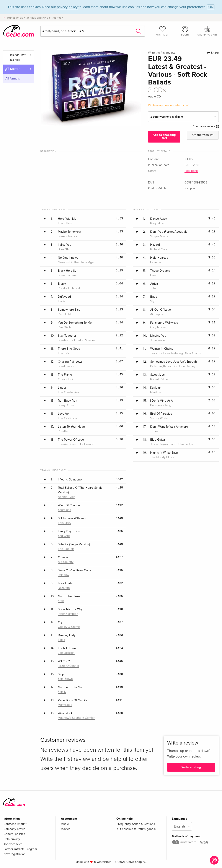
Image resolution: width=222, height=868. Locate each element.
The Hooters (66, 549)
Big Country (66, 562)
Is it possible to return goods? (136, 829)
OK (211, 7)
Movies (66, 829)
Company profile (14, 829)
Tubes (154, 431)
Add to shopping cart (164, 136)
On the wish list (203, 135)
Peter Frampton (68, 614)
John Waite (158, 340)
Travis (62, 301)
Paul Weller (65, 327)
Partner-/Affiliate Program (20, 849)
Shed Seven (66, 366)
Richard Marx (159, 249)
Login (185, 31)
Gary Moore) (158, 327)
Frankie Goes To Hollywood (76, 444)
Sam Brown (65, 679)
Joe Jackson (66, 653)
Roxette (63, 431)
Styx (153, 301)
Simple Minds (159, 236)
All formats (13, 79)
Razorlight (64, 314)
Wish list (163, 31)
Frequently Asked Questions (136, 824)
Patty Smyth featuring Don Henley (173, 366)
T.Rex (61, 640)
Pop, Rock (191, 171)
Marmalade (65, 705)
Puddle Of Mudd (69, 288)
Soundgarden (67, 275)
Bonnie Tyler (66, 497)
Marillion (156, 392)
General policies (14, 834)
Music (16, 69)
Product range (18, 58)
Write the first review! (162, 53)
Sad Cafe (64, 536)
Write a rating (191, 767)
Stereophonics (67, 236)
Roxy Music (158, 223)
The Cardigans (67, 418)
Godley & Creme (69, 627)
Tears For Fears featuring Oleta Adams (175, 353)
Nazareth (64, 588)
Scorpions (64, 510)
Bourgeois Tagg (161, 405)
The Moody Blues (162, 457)
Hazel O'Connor (69, 666)
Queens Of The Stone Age (76, 262)
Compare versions (206, 127)
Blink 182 (64, 249)
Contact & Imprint (15, 824)
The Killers (65, 223)
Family (62, 692)
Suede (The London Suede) (76, 340)
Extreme (156, 262)
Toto (153, 288)
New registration (15, 854)
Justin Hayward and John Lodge (172, 444)
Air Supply (157, 314)
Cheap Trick (66, 379)
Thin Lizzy (65, 523)
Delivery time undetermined (170, 105)
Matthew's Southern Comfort (77, 718)
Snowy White (159, 418)
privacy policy (67, 7)
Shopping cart (207, 31)
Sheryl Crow (66, 405)
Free (61, 601)
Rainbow (64, 575)
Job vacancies (13, 844)
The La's (63, 353)
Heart (154, 275)
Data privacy (12, 839)
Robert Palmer (159, 379)
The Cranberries (68, 392)
